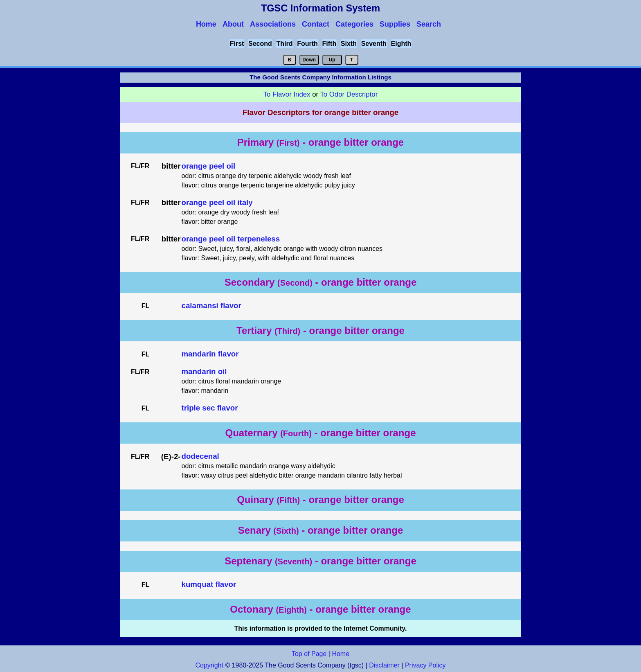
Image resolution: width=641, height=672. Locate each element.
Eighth (401, 44)
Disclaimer (384, 665)
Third (285, 44)
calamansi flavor (211, 306)
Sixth (349, 44)
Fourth (307, 44)
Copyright (209, 665)
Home (341, 654)
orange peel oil (209, 166)
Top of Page (309, 654)
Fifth (329, 44)
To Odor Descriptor (349, 94)
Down (309, 60)
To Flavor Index (287, 94)
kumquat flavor (209, 584)
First (237, 44)
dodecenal (200, 456)
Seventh (374, 44)
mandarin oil (204, 371)
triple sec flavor (210, 408)
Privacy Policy (425, 665)
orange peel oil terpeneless (231, 239)
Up (332, 60)
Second (260, 44)
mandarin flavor (210, 354)
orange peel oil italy (217, 202)
